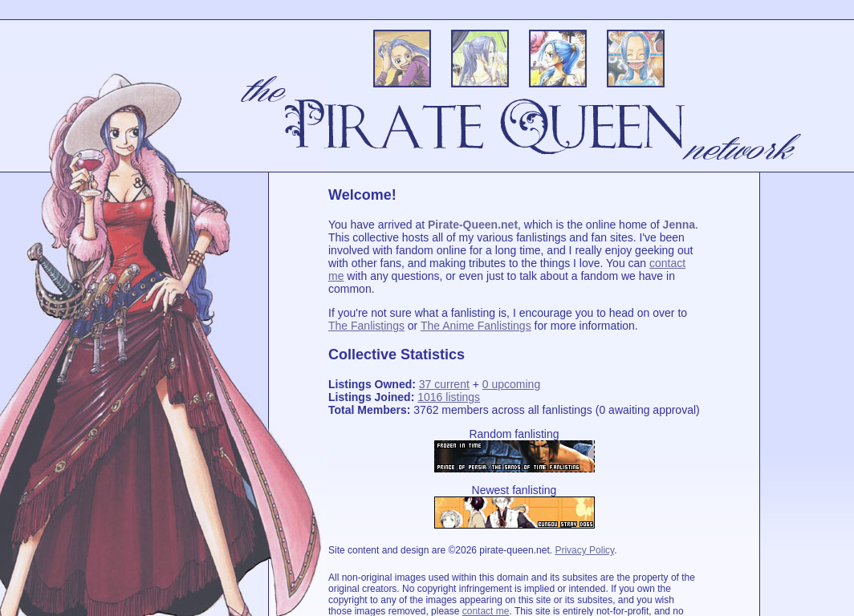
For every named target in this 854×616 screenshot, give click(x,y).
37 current (444, 384)
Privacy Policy (584, 550)
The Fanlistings (366, 326)
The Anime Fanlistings (476, 326)
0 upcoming (511, 384)
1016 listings (449, 397)
